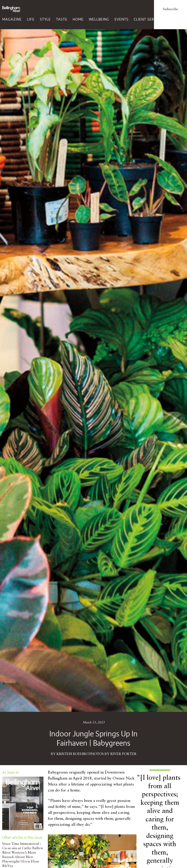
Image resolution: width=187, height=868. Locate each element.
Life (31, 19)
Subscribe (170, 9)
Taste (62, 19)
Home (78, 19)
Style (45, 19)
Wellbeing (99, 19)
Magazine (12, 19)
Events (122, 19)
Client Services (149, 19)
